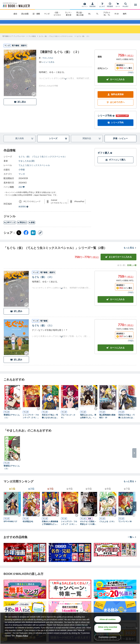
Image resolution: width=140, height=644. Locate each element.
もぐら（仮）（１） (43, 330)
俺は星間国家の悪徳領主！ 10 (107, 420)
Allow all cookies (108, 619)
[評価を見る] (47, 66)
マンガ (47, 14)
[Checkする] (34, 99)
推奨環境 (23, 211)
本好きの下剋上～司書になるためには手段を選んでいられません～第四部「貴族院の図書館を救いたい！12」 (50, 421)
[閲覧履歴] (110, 5)
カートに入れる (115, 84)
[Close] (137, 628)
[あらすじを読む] (66, 80)
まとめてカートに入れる (118, 261)
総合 (15, 14)
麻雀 (32, 227)
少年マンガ (10, 227)
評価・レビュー (120, 143)
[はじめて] (102, 5)
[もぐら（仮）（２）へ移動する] (83, 40)
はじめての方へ (115, 106)
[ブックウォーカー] (16, 5)
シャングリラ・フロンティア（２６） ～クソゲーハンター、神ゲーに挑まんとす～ (31, 421)
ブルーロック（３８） (68, 420)
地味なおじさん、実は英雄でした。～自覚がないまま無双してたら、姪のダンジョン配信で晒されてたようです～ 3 (88, 421)
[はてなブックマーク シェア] (33, 237)
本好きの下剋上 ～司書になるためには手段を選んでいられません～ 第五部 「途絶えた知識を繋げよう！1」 (127, 421)
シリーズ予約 (106, 120)
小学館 (22, 174)
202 (22, 191)
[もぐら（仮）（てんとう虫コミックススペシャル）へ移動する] (56, 40)
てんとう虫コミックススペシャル (34, 169)
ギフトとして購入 (115, 164)
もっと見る (130, 252)
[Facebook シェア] (26, 237)
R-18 (117, 14)
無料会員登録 (115, 99)
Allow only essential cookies (108, 628)
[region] (70, 628)
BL (89, 14)
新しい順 (132, 269)
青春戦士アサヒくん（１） (12, 420)
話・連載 (36, 14)
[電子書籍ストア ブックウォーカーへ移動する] (14, 40)
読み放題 (25, 14)
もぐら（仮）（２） (43, 281)
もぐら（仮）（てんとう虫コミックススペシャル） (43, 161)
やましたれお (48, 62)
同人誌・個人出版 (80, 14)
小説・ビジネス (57, 14)
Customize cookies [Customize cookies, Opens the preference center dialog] (108, 637)
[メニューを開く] (136, 5)
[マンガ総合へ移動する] (32, 40)
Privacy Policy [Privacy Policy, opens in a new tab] (22, 636)
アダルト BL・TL (107, 14)
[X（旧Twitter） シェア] (19, 237)
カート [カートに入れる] (115, 304)
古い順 (121, 269)
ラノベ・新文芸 (69, 14)
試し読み (20, 106)
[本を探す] (126, 5)
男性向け (22, 227)
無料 (125, 14)
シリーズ (58, 143)
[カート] (118, 5)
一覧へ (132, 541)
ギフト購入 (105, 157)
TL (97, 14)
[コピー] (40, 237)
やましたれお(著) (27, 165)
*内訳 (131, 77)
